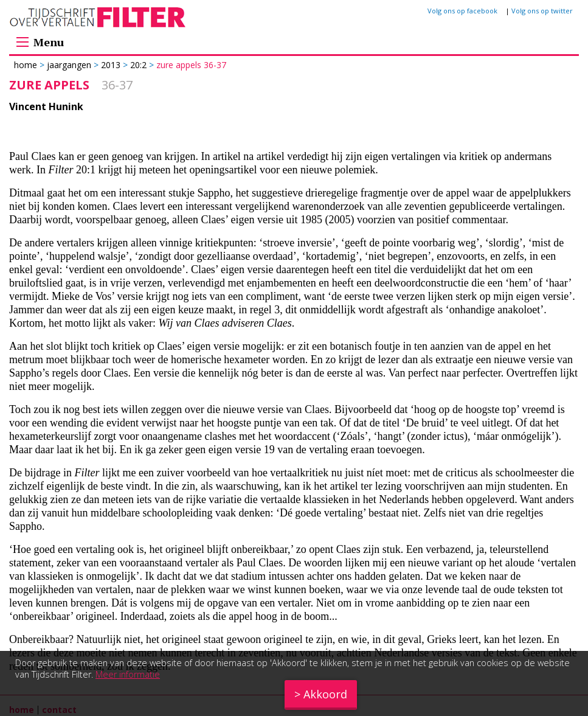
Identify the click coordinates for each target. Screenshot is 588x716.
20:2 (138, 65)
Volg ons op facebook (462, 11)
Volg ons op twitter (542, 11)
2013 (111, 65)
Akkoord (325, 694)
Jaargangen (69, 65)
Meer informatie (128, 674)
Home (27, 65)
